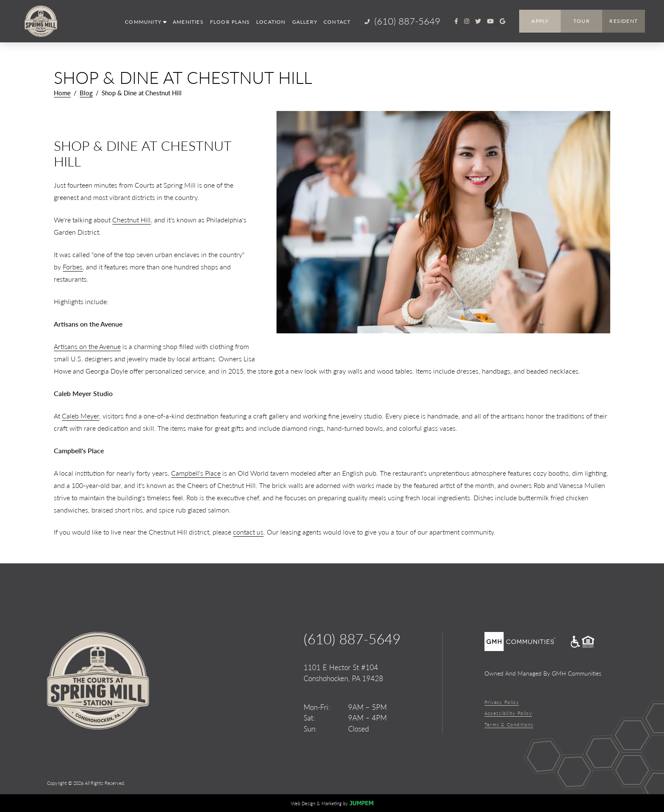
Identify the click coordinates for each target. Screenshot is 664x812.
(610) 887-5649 (352, 639)
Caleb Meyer (80, 416)
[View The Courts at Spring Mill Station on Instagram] (467, 21)
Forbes (73, 267)
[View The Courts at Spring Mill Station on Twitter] (478, 21)
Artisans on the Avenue (87, 346)
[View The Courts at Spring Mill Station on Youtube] (490, 21)
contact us (248, 532)
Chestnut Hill (131, 220)
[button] (146, 22)
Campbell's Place (196, 473)
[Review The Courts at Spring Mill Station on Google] (502, 21)
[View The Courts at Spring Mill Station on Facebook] (456, 21)
